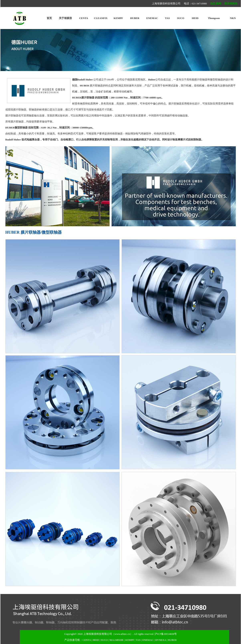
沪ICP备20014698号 (166, 634)
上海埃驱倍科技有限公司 (98, 634)
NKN (233, 18)
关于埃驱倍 (65, 18)
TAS (167, 18)
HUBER (135, 18)
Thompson (214, 18)
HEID (195, 18)
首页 (49, 18)
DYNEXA (161, 640)
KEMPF (118, 18)
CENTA (84, 18)
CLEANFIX (101, 18)
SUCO (180, 18)
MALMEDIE (117, 640)
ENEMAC (152, 18)
